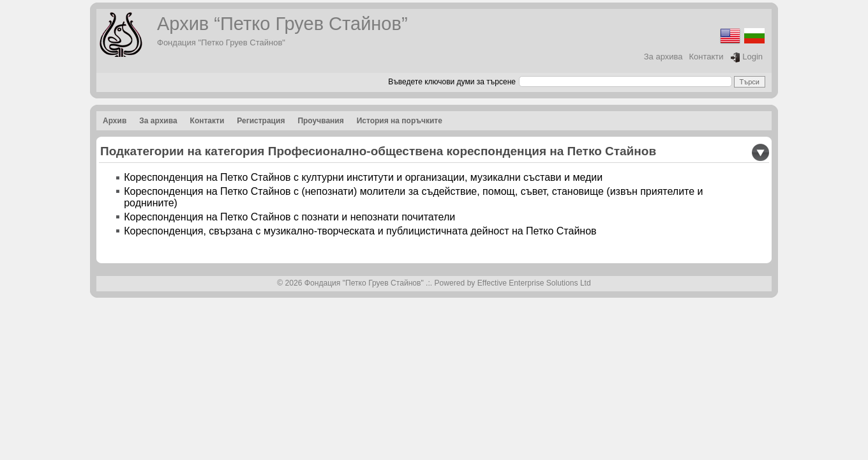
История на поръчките (400, 121)
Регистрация (261, 121)
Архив (115, 121)
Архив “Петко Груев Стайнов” (282, 24)
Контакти (707, 57)
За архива (663, 57)
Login (746, 57)
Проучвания (320, 121)
